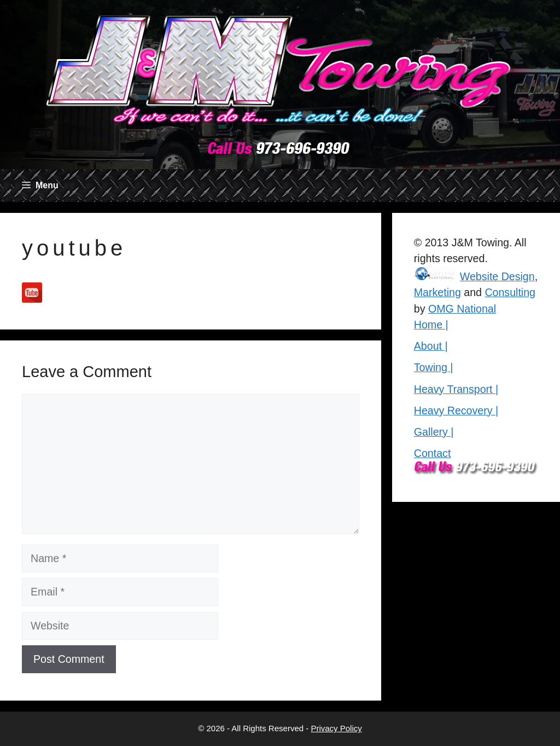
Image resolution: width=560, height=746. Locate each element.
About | (431, 346)
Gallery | (434, 432)
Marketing (437, 292)
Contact (433, 453)
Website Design (497, 276)
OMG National (462, 309)
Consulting (510, 292)
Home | (431, 325)
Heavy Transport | (456, 389)
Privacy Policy (336, 728)
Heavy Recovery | (456, 410)
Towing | (434, 367)
